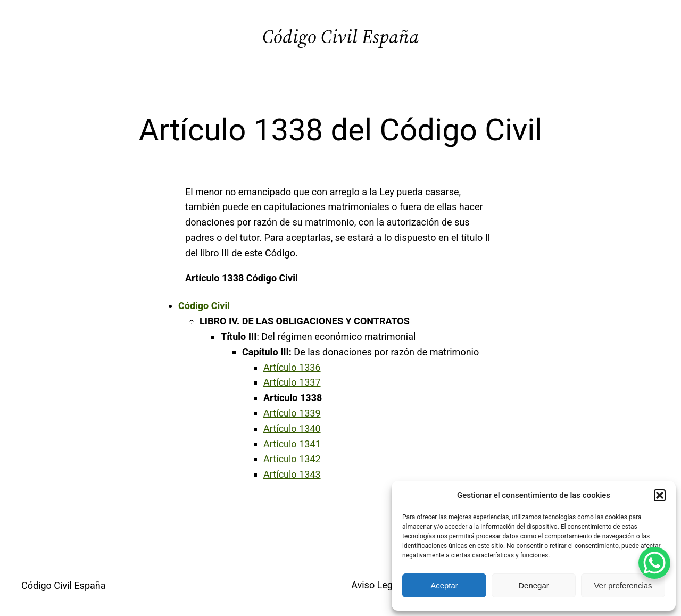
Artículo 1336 (292, 367)
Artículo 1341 (292, 444)
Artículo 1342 (292, 459)
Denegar (534, 585)
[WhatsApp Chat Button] (654, 563)
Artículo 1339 (292, 413)
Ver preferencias (623, 585)
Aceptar (444, 585)
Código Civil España (340, 36)
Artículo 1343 (292, 474)
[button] (660, 495)
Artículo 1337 (292, 382)
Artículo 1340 (292, 428)
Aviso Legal (376, 585)
